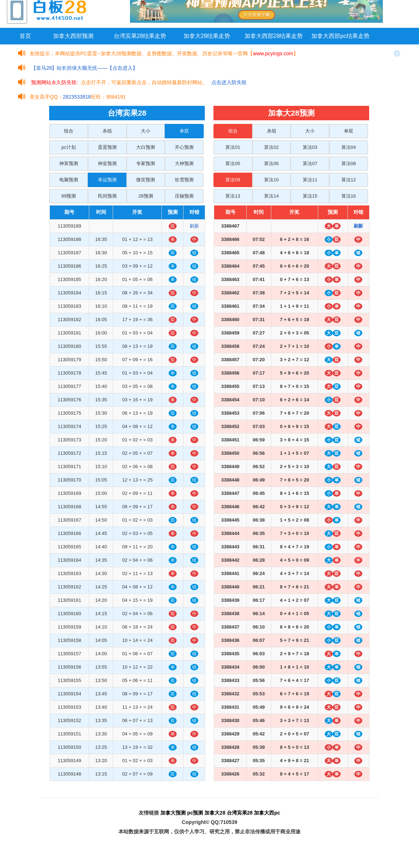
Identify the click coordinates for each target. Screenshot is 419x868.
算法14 (271, 196)
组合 (69, 131)
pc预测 (195, 813)
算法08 (349, 163)
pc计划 (69, 147)
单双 (184, 131)
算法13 (233, 196)
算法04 (349, 147)
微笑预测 (146, 180)
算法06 (271, 163)
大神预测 (184, 163)
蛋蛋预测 (107, 147)
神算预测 (69, 163)
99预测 (69, 196)
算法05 (233, 163)
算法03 (310, 147)
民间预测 (107, 196)
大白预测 (146, 147)
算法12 (349, 180)
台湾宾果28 (240, 813)
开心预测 (184, 147)
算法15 (310, 196)
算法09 (233, 180)
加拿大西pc (267, 813)
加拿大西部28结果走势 (274, 36)
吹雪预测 (184, 180)
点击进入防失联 (229, 82)
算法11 (310, 180)
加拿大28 (215, 813)
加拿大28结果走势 (207, 36)
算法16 (349, 196)
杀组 (107, 131)
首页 (25, 36)
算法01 (233, 147)
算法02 (271, 147)
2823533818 (77, 97)
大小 (146, 131)
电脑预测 (69, 180)
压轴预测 (184, 196)
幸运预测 (107, 180)
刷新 (194, 226)
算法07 (310, 163)
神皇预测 (107, 163)
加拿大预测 (173, 813)
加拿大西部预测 (73, 36)
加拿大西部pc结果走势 (340, 36)
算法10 (271, 180)
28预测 (146, 196)
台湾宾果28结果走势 (140, 36)
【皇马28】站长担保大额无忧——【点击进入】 (85, 68)
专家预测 (146, 163)
